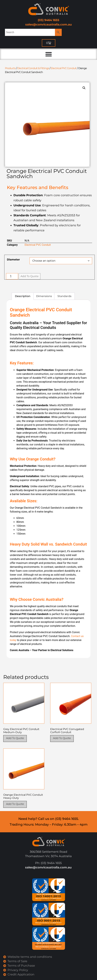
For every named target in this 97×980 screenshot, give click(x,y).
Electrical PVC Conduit (64, 68)
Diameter (13, 260)
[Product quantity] (12, 276)
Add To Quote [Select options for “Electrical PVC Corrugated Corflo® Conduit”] (62, 738)
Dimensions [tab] (44, 296)
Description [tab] (23, 296)
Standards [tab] (64, 296)
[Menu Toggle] (49, 54)
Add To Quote (30, 276)
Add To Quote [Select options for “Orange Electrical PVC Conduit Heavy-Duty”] (15, 804)
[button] (84, 88)
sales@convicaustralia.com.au (48, 25)
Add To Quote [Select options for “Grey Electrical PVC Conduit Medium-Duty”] (15, 738)
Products (10, 68)
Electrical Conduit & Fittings (33, 68)
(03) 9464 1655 (48, 20)
